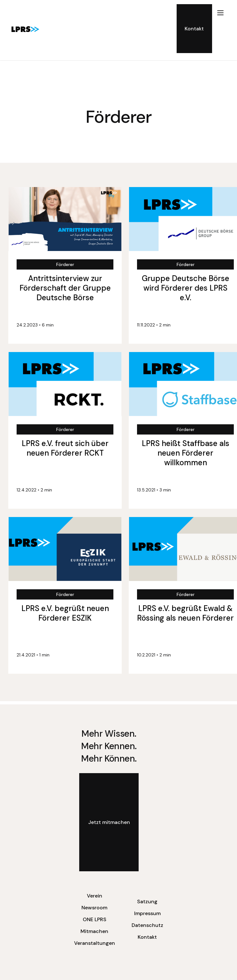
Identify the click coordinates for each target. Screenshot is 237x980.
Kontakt (147, 937)
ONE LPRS (95, 919)
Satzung (147, 902)
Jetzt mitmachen (109, 822)
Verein (95, 896)
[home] (24, 29)
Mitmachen (94, 931)
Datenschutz (147, 925)
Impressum (147, 913)
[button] (220, 29)
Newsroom (94, 908)
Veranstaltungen (95, 943)
